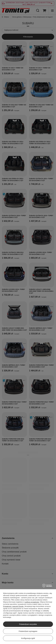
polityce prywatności (32, 602)
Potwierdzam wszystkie (28, 624)
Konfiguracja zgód (28, 638)
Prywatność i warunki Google (13, 606)
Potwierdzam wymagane (28, 631)
